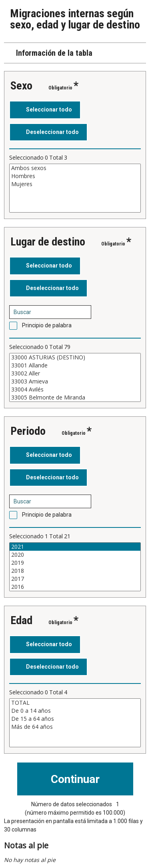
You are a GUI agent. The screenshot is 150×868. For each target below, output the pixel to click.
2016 (75, 587)
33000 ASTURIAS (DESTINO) (75, 357)
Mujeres (75, 184)
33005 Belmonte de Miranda (75, 397)
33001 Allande (75, 365)
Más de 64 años (75, 727)
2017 (75, 579)
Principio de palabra (47, 325)
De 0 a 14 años (75, 711)
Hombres (75, 176)
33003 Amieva (75, 381)
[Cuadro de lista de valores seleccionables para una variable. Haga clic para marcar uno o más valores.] (75, 188)
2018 (75, 571)
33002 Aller (75, 373)
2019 (75, 563)
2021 (75, 547)
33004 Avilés (75, 389)
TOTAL (75, 703)
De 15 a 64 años (75, 719)
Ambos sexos (75, 168)
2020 (75, 555)
